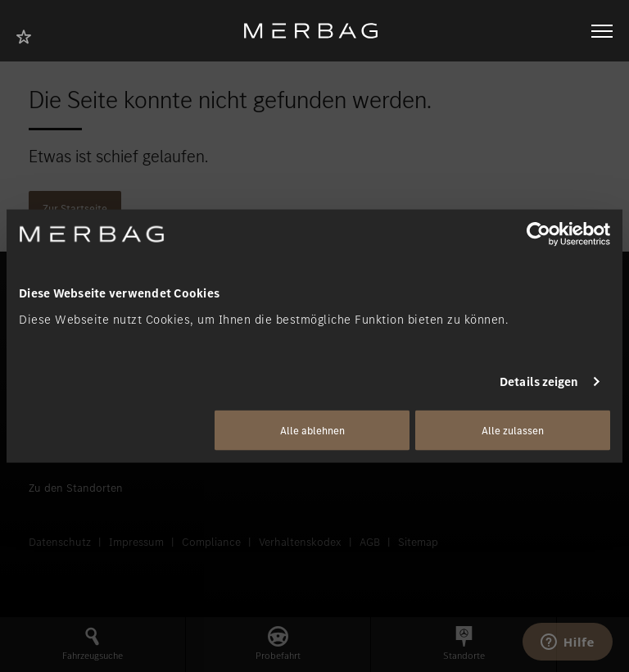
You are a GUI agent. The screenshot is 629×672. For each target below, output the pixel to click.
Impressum (136, 542)
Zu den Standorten (76, 488)
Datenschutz (60, 542)
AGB (370, 542)
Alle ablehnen (312, 430)
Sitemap (418, 542)
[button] (93, 645)
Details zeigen (539, 382)
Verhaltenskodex (300, 542)
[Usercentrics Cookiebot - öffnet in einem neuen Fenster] (538, 234)
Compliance (211, 542)
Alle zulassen (513, 430)
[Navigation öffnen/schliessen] (602, 31)
